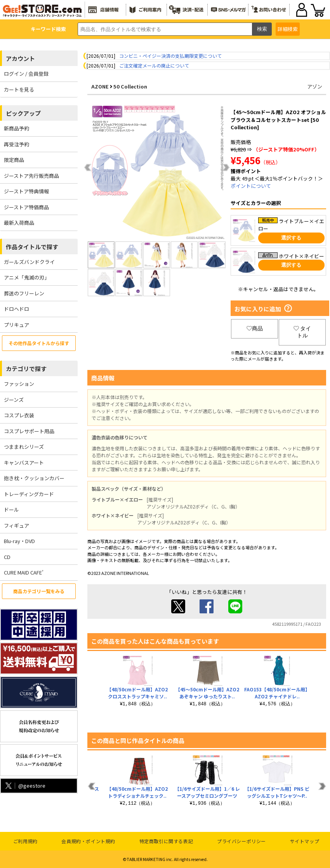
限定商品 (14, 160)
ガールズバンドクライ (29, 262)
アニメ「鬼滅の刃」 (27, 277)
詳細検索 (288, 29)
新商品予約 (16, 128)
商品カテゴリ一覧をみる (39, 591)
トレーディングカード (29, 494)
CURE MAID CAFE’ (24, 572)
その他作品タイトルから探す (39, 343)
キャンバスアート (24, 463)
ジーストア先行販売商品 (31, 176)
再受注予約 (16, 144)
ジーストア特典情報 (26, 191)
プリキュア (16, 325)
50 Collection (130, 86)
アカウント (20, 58)
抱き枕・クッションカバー (34, 478)
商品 (255, 328)
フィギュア (16, 525)
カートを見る (19, 89)
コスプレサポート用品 (29, 431)
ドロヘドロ (16, 309)
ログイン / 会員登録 (26, 74)
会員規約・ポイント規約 (88, 841)
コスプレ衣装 (19, 415)
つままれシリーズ (24, 447)
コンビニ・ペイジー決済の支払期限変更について (170, 56)
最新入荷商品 (19, 223)
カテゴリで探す (26, 369)
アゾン (315, 86)
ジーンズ (14, 400)
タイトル (302, 332)
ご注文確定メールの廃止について (154, 65)
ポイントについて (251, 186)
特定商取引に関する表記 (166, 841)
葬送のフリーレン (24, 293)
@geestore (25, 786)
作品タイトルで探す (32, 247)
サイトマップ (305, 841)
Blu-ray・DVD (19, 541)
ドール (11, 510)
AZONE (100, 86)
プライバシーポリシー (241, 841)
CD (7, 557)
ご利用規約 (25, 841)
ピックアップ (23, 113)
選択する (291, 238)
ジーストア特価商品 (26, 207)
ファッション (19, 384)
